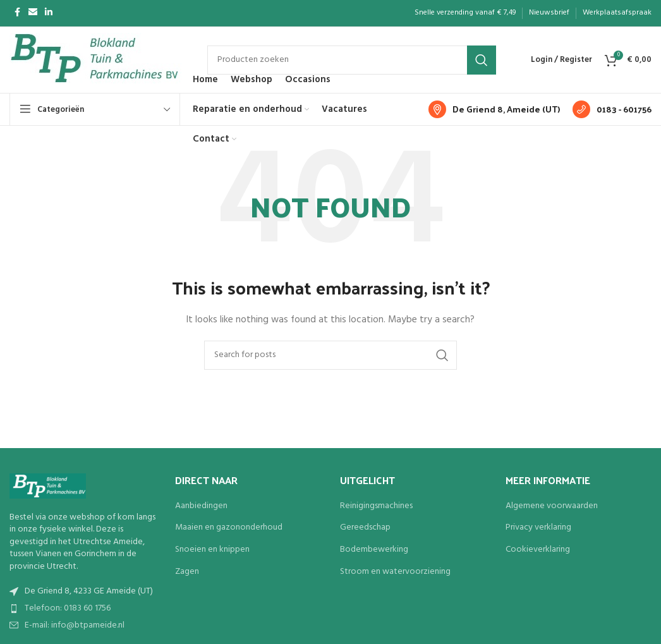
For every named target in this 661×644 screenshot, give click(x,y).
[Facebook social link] (17, 13)
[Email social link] (33, 13)
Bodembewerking (374, 550)
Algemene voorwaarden (552, 506)
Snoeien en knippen (212, 550)
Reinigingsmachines (376, 506)
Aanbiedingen (201, 506)
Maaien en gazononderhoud (229, 527)
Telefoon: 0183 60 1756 (68, 608)
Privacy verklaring (538, 527)
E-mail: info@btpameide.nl (75, 625)
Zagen (187, 572)
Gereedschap (365, 527)
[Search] (352, 60)
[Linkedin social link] (49, 13)
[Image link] (48, 486)
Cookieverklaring (538, 550)
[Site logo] (96, 60)
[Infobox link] (494, 109)
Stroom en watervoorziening (395, 572)
